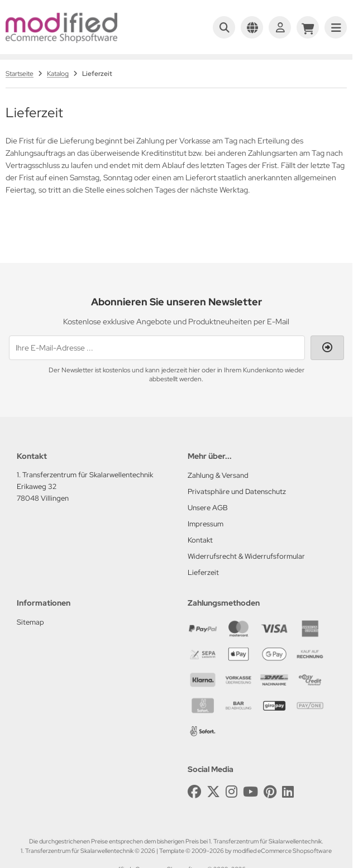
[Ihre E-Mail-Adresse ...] (157, 348)
